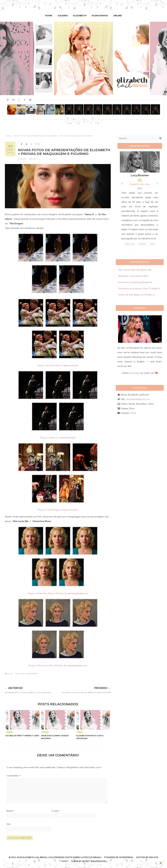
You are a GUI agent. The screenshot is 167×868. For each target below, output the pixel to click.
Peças (23, 159)
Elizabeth (80, 16)
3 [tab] (146, 254)
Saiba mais (130, 244)
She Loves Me (45, 665)
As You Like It (54, 365)
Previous (122, 183)
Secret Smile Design (94, 861)
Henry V (53, 437)
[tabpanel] (140, 199)
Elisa (10, 674)
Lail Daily (134, 373)
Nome (11, 811)
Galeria (63, 16)
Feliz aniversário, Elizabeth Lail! (135, 270)
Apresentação (71, 365)
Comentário (14, 775)
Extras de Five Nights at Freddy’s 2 (137, 295)
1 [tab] (137, 254)
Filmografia (99, 16)
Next (157, 183)
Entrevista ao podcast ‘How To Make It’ (139, 288)
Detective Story (45, 593)
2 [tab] (141, 254)
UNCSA (32, 159)
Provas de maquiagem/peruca (72, 593)
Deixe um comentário (27, 674)
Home (50, 16)
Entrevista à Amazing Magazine (135, 282)
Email (133, 413)
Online (116, 16)
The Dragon (54, 510)
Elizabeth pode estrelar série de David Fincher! (83, 689)
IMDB (152, 244)
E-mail (56, 811)
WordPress (126, 857)
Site (9, 824)
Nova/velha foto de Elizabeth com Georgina (31, 689)
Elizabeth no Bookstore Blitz (133, 276)
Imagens (142, 244)
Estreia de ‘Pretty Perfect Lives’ (23, 735)
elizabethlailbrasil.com (138, 399)
